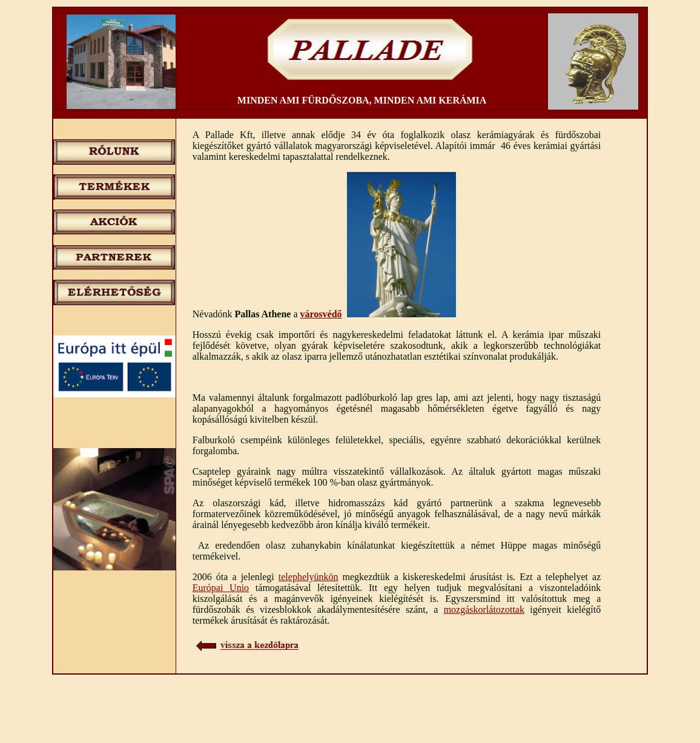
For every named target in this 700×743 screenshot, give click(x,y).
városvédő (321, 314)
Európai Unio (221, 588)
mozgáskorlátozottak (484, 609)
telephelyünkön (309, 577)
